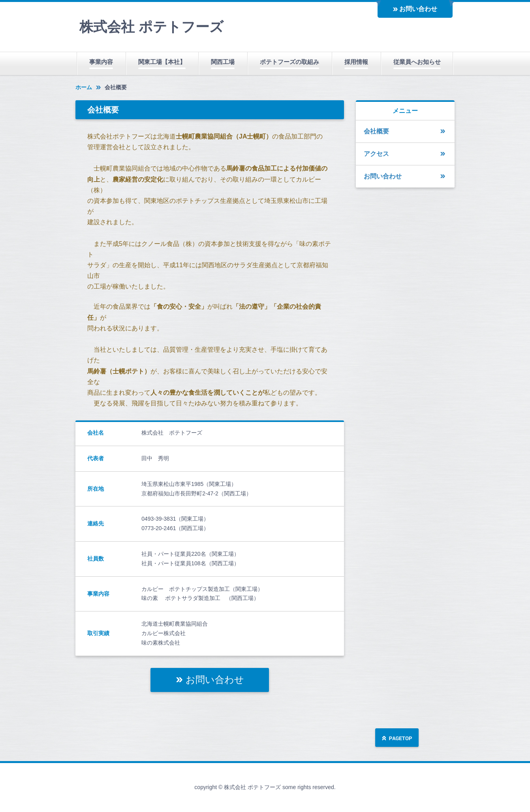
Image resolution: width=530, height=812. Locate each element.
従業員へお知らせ (417, 62)
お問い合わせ (418, 9)
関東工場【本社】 (162, 62)
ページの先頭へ (397, 738)
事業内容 (101, 62)
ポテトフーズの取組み (289, 62)
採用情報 (356, 62)
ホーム (84, 87)
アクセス (376, 154)
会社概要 (376, 131)
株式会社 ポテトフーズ (151, 27)
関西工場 (223, 62)
